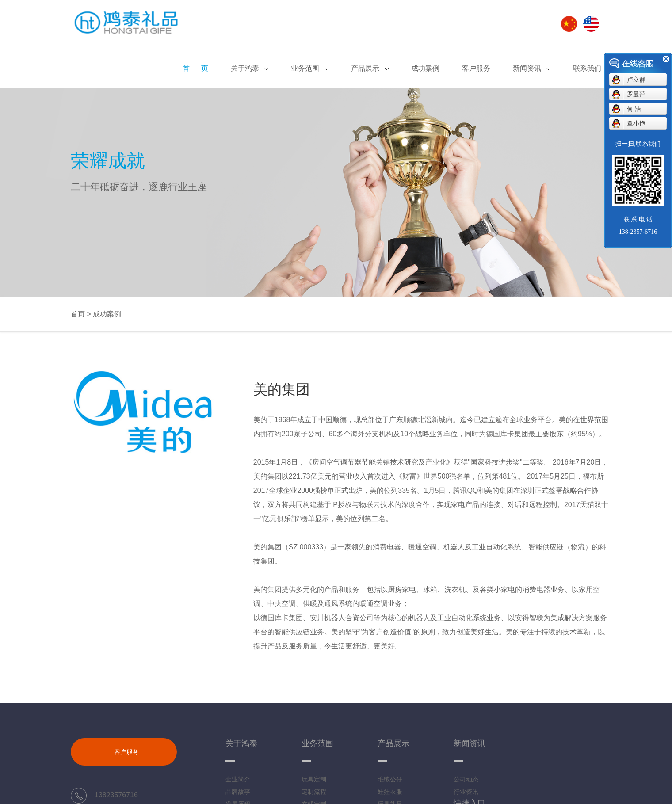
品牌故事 (238, 792)
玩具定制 (314, 779)
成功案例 (107, 314)
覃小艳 (636, 123)
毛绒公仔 (390, 779)
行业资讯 (466, 792)
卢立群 (636, 80)
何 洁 (634, 109)
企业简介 (238, 779)
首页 (78, 314)
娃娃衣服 (390, 792)
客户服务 (126, 752)
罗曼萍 (636, 94)
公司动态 (466, 779)
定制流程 (314, 792)
